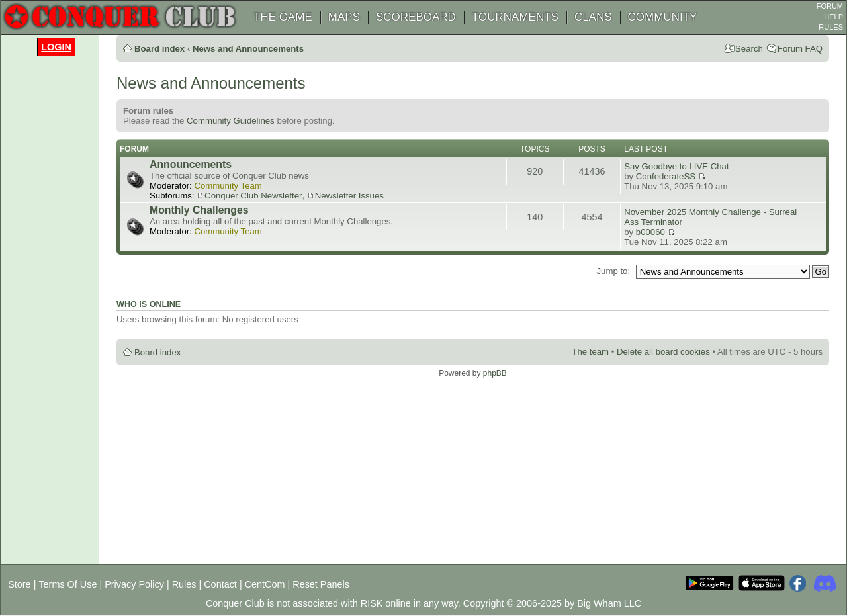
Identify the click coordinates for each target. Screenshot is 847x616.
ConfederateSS (666, 176)
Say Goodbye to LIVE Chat (676, 166)
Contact (220, 584)
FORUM (830, 6)
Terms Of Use (67, 584)
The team (590, 352)
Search (749, 49)
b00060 (650, 232)
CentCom (265, 584)
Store (19, 584)
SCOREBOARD (416, 17)
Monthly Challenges (199, 210)
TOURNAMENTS (515, 17)
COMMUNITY (663, 17)
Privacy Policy (134, 584)
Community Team (228, 186)
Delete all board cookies (663, 352)
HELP (833, 17)
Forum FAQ (800, 49)
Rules (184, 584)
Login (56, 47)
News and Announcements (248, 49)
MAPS (344, 17)
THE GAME (283, 17)
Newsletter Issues (349, 196)
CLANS (593, 17)
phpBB (495, 373)
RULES (831, 27)
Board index (159, 49)
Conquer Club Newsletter (253, 196)
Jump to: (613, 271)
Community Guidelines (231, 121)
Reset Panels (321, 584)
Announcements (191, 164)
